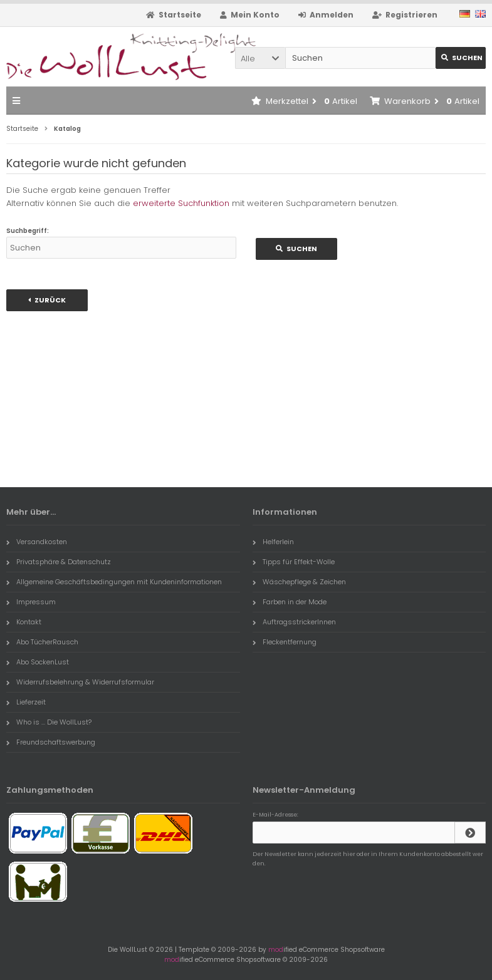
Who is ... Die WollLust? (49, 722)
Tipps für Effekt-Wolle (294, 562)
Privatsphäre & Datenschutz (59, 562)
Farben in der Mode (290, 602)
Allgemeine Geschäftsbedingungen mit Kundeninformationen (114, 582)
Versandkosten (37, 542)
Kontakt (24, 622)
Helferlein (273, 542)
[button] (260, 58)
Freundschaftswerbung (51, 742)
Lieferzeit (26, 702)
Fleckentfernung (285, 642)
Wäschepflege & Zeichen (299, 582)
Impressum (31, 602)
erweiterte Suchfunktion (181, 203)
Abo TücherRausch (42, 642)
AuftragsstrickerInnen (294, 622)
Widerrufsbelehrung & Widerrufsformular (80, 682)
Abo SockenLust (38, 662)
